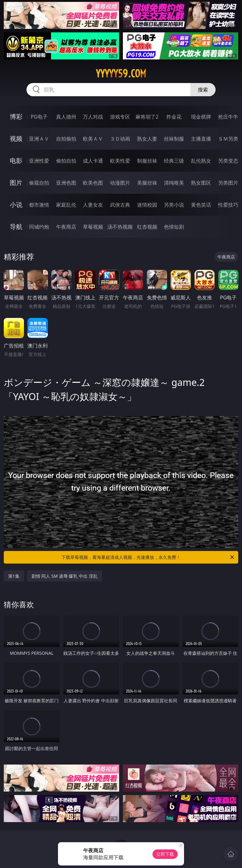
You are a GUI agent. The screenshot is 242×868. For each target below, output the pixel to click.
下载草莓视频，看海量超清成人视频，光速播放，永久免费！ (148, 557)
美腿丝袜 (147, 183)
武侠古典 (120, 205)
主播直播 (201, 139)
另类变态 (228, 161)
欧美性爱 (120, 161)
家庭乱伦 (66, 205)
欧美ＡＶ (93, 139)
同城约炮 (39, 227)
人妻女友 (93, 205)
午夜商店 (66, 227)
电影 (16, 161)
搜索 (203, 90)
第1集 (14, 576)
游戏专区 (120, 117)
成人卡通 (93, 161)
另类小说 (174, 205)
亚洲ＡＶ (39, 139)
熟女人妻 (147, 139)
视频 (16, 139)
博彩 (16, 117)
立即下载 (165, 854)
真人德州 (66, 117)
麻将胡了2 (147, 117)
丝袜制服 (174, 139)
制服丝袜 (147, 161)
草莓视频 (93, 227)
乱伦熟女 (201, 161)
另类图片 (228, 183)
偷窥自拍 (39, 183)
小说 (16, 205)
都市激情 (39, 205)
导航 (16, 227)
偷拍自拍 (66, 161)
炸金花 (174, 117)
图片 (16, 183)
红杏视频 (147, 227)
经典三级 (174, 161)
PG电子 (39, 117)
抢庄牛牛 (228, 117)
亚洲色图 (66, 183)
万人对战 (93, 117)
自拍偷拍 (66, 139)
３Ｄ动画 (120, 139)
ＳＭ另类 (228, 139)
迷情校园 (147, 205)
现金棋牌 (201, 117)
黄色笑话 (201, 205)
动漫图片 (120, 183)
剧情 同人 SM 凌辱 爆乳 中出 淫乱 (65, 576)
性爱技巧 (228, 205)
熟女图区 (201, 183)
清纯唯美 (174, 183)
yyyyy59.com (121, 74)
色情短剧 (174, 227)
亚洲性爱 (39, 161)
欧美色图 (93, 183)
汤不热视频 (120, 227)
